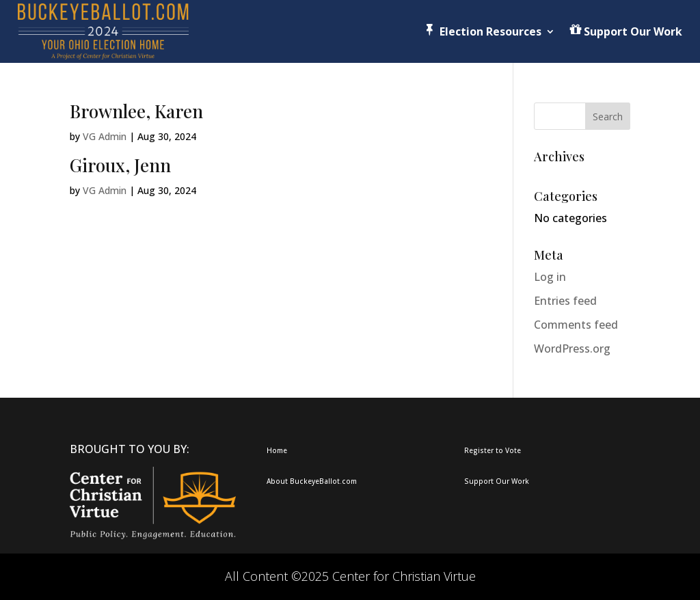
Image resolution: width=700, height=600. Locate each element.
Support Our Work (497, 481)
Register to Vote (493, 450)
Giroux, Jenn (120, 165)
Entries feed (565, 301)
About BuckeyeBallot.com (312, 481)
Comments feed (576, 325)
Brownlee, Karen (136, 111)
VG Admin (105, 136)
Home (277, 450)
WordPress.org (572, 349)
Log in (550, 277)
